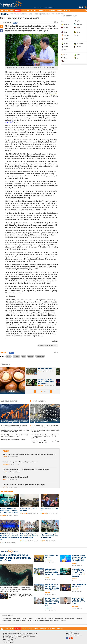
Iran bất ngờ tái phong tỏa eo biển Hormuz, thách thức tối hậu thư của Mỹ (16, 558)
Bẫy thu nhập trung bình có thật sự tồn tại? (14, 422)
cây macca (31, 356)
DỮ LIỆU (66, 11)
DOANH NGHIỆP (51, 11)
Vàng (30, 14)
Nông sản (37, 14)
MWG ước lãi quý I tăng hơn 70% (52, 556)
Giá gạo (29, 621)
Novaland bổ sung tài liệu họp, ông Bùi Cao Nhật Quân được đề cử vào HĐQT (78, 601)
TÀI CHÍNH (30, 11)
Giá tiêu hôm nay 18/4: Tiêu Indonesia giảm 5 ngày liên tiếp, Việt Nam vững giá (45, 442)
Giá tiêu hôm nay (59, 618)
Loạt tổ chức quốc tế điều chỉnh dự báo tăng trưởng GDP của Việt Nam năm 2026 (15, 431)
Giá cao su (35, 621)
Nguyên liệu (23, 14)
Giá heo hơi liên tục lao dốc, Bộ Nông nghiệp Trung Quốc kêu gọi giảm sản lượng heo (29, 454)
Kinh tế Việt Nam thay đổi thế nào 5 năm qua (13, 440)
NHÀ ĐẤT (36, 11)
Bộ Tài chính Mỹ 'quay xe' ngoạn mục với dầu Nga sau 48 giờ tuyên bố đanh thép (20, 596)
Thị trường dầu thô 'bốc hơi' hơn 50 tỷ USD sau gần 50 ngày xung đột (24, 485)
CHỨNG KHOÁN (43, 11)
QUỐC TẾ (24, 11)
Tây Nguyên (16, 356)
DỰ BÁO (12, 11)
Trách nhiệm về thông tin (8, 642)
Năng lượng (14, 14)
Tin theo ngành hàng (69, 16)
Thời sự (4, 480)
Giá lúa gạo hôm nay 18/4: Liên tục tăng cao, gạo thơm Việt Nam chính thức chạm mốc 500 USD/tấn (45, 426)
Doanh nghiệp (38, 386)
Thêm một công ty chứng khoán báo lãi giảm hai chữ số (20, 462)
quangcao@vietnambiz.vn (76, 635)
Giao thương (60, 14)
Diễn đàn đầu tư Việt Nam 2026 (58, 621)
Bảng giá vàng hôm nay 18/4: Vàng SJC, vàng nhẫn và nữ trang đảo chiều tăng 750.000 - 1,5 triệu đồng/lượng (45, 436)
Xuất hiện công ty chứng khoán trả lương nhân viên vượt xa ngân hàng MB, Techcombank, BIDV (29, 536)
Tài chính (2, 543)
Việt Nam (9, 356)
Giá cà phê (51, 618)
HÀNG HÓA (17, 11)
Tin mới (6, 451)
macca (24, 356)
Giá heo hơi (44, 618)
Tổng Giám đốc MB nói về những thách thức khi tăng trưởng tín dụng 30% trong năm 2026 (79, 558)
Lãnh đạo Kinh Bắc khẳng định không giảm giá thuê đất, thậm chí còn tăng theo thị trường (52, 572)
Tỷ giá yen (30, 618)
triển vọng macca (40, 356)
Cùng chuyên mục (39, 401)
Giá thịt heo (23, 621)
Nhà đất (47, 577)
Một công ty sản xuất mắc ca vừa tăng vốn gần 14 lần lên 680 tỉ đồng (43, 382)
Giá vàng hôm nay (7, 618)
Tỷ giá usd (24, 618)
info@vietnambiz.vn (11, 641)
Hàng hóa (5, 14)
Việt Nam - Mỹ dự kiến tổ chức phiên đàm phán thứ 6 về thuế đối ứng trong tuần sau (15, 436)
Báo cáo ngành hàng (48, 14)
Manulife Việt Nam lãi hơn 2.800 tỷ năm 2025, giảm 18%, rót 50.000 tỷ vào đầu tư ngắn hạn (52, 587)
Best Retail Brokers (44, 621)
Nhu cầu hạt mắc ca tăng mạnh (42, 370)
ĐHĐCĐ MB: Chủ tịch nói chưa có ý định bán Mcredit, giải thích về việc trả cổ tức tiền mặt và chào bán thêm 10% (9, 537)
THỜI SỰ (6, 11)
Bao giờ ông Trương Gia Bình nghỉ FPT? (49, 509)
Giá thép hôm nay (7, 621)
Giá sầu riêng (16, 621)
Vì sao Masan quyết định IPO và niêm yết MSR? (29, 509)
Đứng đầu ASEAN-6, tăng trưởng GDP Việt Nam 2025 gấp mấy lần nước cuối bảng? (14, 426)
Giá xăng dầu (79, 618)
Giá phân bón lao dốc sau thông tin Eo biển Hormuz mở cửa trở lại (46, 431)
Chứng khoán (6, 464)
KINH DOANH (59, 11)
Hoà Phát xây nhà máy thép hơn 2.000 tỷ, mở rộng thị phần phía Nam (44, 421)
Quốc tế (5, 487)
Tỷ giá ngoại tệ (16, 618)
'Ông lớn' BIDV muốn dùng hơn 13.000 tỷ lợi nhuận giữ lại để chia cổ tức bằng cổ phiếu (49, 536)
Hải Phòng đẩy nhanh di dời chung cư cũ (15, 477)
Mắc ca (12, 391)
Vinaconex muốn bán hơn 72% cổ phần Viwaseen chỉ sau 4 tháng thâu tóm (26, 469)
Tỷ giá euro (37, 618)
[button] (35, 391)
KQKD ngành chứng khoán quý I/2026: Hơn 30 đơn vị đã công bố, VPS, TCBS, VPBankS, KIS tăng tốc (9, 510)
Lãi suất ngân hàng (69, 618)
